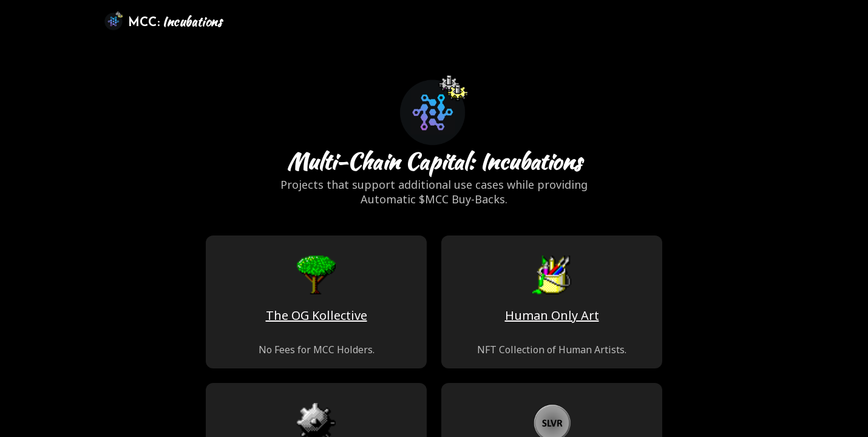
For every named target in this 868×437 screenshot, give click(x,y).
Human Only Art (552, 315)
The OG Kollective (317, 315)
